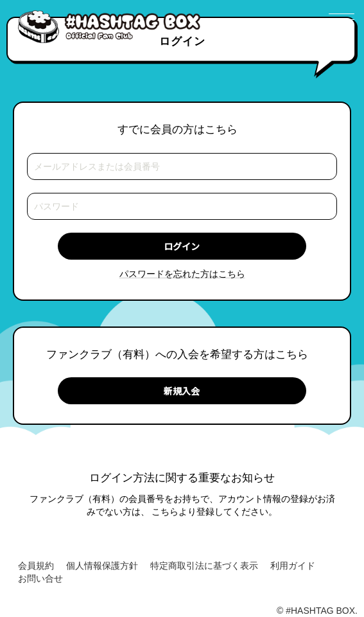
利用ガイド (293, 566)
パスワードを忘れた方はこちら (182, 274)
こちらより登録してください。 (214, 512)
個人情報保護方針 (102, 566)
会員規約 (36, 566)
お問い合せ (40, 578)
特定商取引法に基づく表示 (204, 566)
